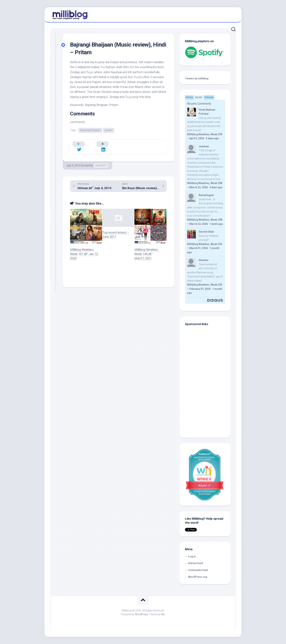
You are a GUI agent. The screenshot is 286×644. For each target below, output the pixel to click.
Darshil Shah (206, 232)
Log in (192, 556)
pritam (109, 130)
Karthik (89, 161)
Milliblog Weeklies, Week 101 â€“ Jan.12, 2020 (84, 249)
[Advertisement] (208, 408)
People (189, 97)
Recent (199, 97)
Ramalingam (206, 195)
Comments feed (198, 570)
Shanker (204, 260)
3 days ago (212, 138)
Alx (163, 614)
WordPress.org (198, 577)
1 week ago (216, 224)
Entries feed (196, 563)
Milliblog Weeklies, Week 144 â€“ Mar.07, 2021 (146, 249)
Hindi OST (101, 161)
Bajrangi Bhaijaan (90, 130)
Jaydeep (204, 146)
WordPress (142, 614)
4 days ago (216, 187)
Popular (209, 97)
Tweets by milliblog (197, 78)
